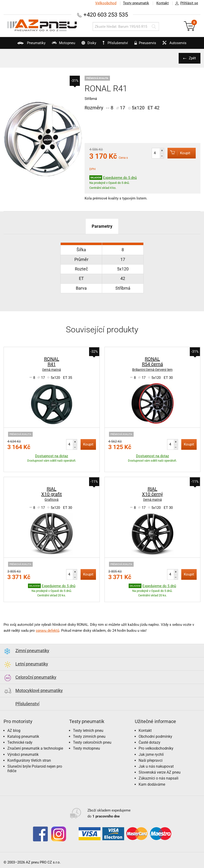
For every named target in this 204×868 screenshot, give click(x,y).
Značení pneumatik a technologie (35, 748)
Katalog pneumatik (23, 736)
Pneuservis (145, 45)
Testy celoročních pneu (92, 742)
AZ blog (14, 730)
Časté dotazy (150, 742)
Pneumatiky (28, 45)
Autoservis (175, 45)
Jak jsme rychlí (151, 754)
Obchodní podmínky (155, 736)
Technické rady (20, 742)
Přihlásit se (185, 3)
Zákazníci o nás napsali (159, 778)
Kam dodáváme (152, 784)
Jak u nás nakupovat (156, 766)
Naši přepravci (151, 760)
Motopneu (61, 45)
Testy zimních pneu (89, 736)
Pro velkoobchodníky (156, 748)
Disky (87, 45)
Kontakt (162, 3)
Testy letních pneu (88, 730)
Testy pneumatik (136, 3)
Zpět (192, 58)
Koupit (178, 153)
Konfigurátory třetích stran (29, 760)
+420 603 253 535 (106, 15)
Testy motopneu (86, 748)
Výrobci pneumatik (23, 754)
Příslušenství (116, 43)
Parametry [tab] (102, 226)
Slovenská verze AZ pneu (160, 772)
